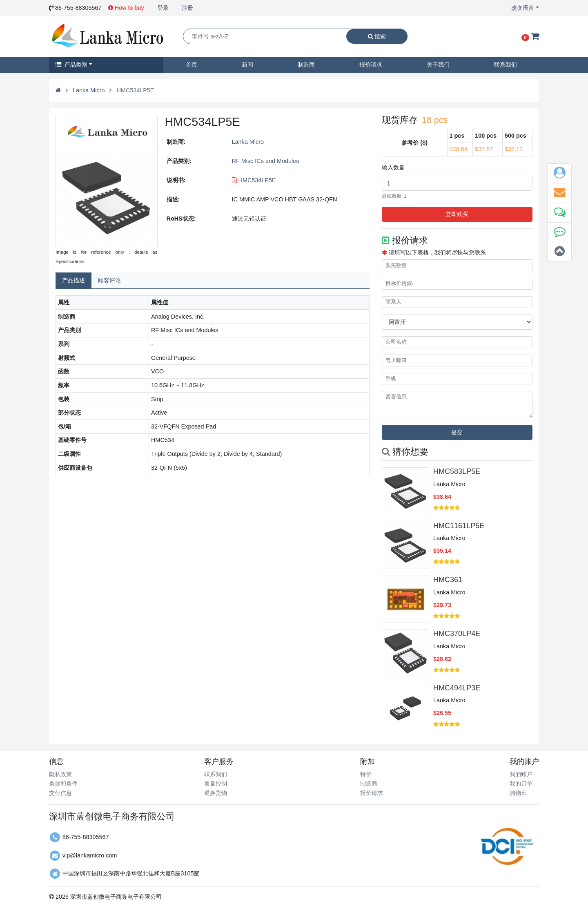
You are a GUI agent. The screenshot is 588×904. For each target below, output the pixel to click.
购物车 (518, 793)
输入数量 (393, 167)
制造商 (306, 65)
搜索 (377, 36)
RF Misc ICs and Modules (266, 161)
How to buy (126, 8)
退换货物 (216, 793)
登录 (163, 8)
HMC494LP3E (457, 688)
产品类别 (71, 65)
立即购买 (457, 214)
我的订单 (521, 783)
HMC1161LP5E (459, 526)
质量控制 (216, 783)
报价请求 (371, 65)
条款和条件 (63, 783)
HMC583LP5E (457, 471)
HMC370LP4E (457, 634)
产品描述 (73, 280)
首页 (192, 65)
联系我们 (506, 65)
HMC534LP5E (254, 180)
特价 (366, 774)
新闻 (247, 65)
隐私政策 (60, 774)
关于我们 (438, 65)
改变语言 (523, 8)
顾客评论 (109, 280)
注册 (187, 8)
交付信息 (60, 793)
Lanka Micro (89, 90)
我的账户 (521, 774)
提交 (457, 432)
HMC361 (448, 580)
